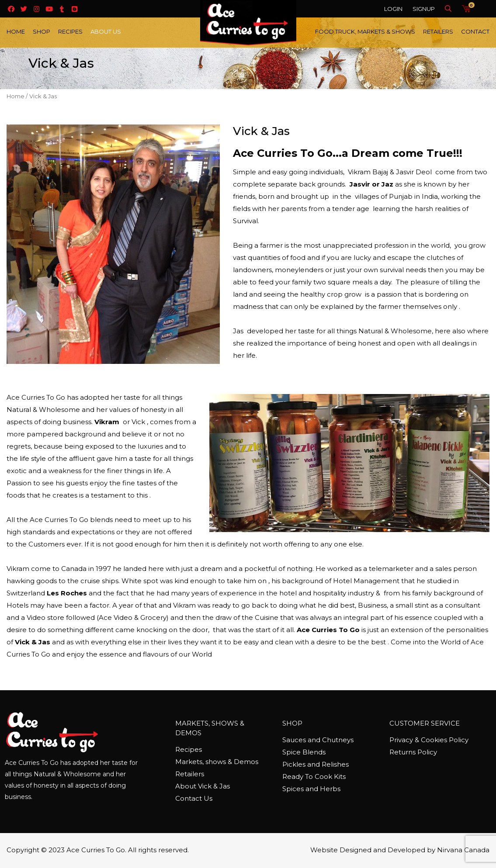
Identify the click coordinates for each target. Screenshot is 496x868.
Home (16, 31)
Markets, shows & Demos (217, 762)
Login (393, 9)
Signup (424, 9)
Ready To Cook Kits (314, 776)
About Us (106, 31)
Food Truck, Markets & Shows (365, 31)
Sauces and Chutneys (318, 740)
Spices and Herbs (311, 789)
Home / (17, 96)
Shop (42, 31)
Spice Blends (304, 752)
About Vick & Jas (203, 786)
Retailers (438, 31)
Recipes (70, 31)
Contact (475, 31)
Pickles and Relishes (316, 764)
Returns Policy (413, 752)
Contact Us (194, 798)
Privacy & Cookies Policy (429, 740)
